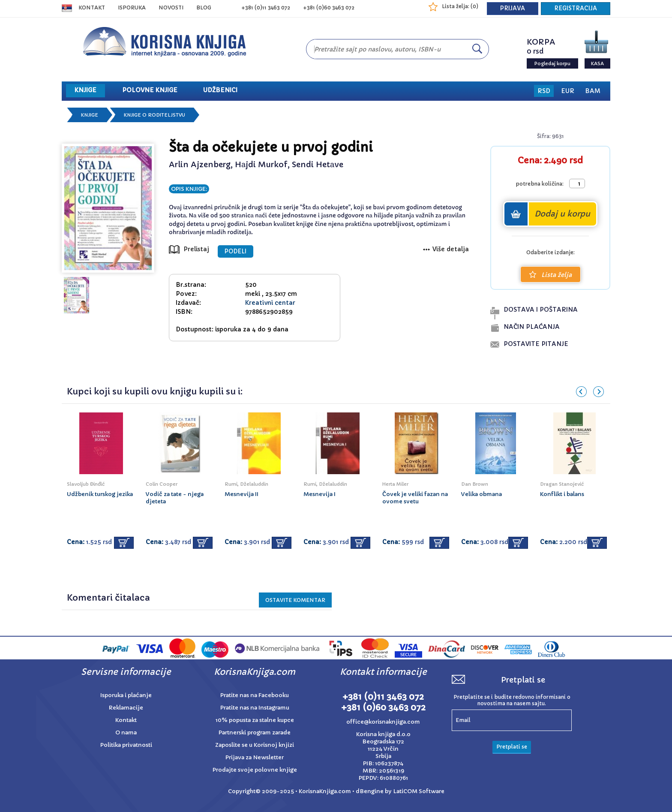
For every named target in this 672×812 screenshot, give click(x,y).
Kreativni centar (270, 303)
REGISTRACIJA (576, 8)
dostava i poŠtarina (541, 310)
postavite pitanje (536, 344)
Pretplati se (512, 747)
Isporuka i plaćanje (126, 695)
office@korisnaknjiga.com (383, 722)
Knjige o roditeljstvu (154, 115)
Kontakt (92, 8)
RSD (544, 91)
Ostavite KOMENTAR (295, 600)
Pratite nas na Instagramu (255, 708)
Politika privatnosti (126, 745)
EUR (568, 91)
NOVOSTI (171, 8)
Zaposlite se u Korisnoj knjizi (255, 745)
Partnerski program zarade (255, 732)
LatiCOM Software (419, 791)
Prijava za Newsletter (255, 757)
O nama (126, 732)
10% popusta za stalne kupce (255, 720)
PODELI (235, 251)
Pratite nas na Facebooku (255, 695)
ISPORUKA (132, 8)
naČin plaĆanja (532, 327)
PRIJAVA (513, 8)
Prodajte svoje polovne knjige (255, 770)
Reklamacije (126, 708)
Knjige (90, 115)
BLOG (204, 8)
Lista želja (550, 275)
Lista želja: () (460, 6)
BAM (593, 91)
